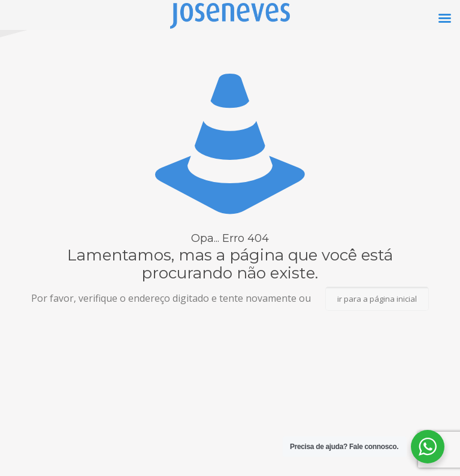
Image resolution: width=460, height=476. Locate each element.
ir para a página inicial (377, 299)
